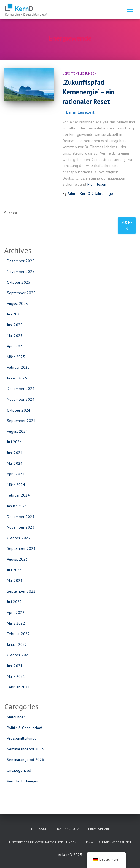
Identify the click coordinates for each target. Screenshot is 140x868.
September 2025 (21, 293)
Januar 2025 (17, 378)
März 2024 (16, 485)
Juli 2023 (14, 570)
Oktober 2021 (19, 655)
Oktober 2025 (19, 282)
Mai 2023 (15, 580)
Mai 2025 (15, 336)
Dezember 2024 (21, 389)
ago (102, 193)
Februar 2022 (18, 634)
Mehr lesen (97, 184)
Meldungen (16, 717)
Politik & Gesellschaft (25, 728)
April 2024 (16, 474)
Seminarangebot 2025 (25, 749)
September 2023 (21, 548)
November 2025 (21, 272)
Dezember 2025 (21, 261)
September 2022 (21, 591)
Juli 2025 (14, 314)
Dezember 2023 (21, 517)
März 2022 (16, 623)
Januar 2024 (17, 506)
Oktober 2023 (19, 538)
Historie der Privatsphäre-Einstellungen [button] (43, 842)
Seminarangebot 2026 (25, 760)
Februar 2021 (18, 687)
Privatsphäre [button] (99, 829)
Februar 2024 (18, 495)
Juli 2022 (14, 602)
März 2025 (16, 357)
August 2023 (17, 559)
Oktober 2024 (19, 410)
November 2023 (21, 527)
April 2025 (16, 346)
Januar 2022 (17, 644)
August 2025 (17, 304)
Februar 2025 (18, 367)
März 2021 (16, 676)
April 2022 (16, 612)
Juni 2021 (15, 666)
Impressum (39, 829)
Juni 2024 (15, 453)
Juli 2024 (14, 442)
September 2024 (21, 421)
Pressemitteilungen (23, 738)
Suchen (11, 213)
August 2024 (17, 431)
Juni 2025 (15, 325)
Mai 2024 (15, 463)
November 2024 (21, 399)
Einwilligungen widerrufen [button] (108, 842)
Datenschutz (68, 829)
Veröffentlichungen (80, 73)
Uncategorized (19, 770)
